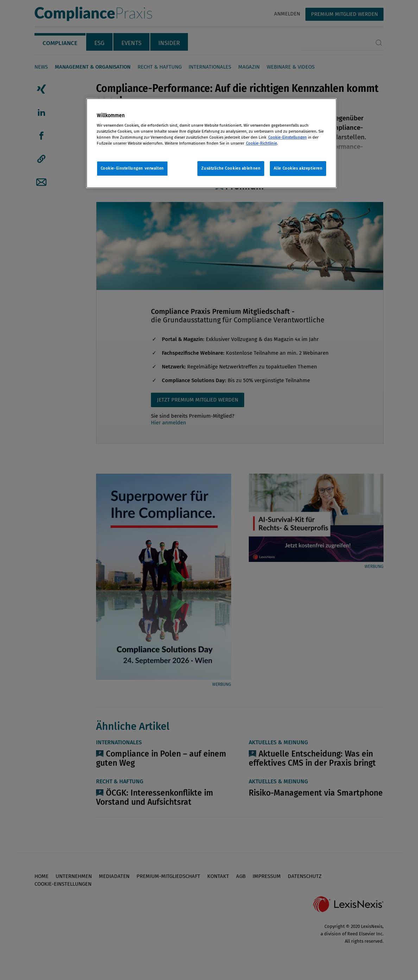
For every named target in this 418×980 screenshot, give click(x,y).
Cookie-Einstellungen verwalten (132, 168)
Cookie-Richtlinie (261, 143)
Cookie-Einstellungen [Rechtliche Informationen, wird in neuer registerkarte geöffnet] (287, 137)
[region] (212, 143)
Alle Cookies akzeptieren (298, 168)
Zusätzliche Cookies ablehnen (231, 168)
